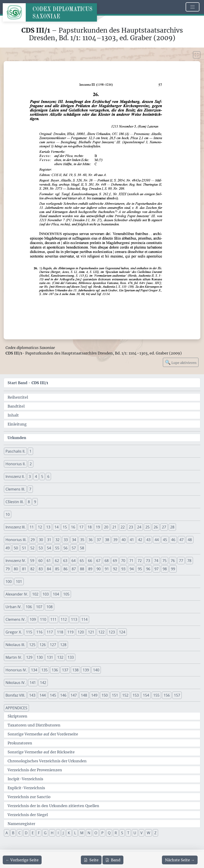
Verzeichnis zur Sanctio (29, 797)
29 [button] (33, 540)
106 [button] (29, 607)
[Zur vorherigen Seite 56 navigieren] (22, 860)
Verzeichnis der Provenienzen (35, 770)
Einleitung (17, 424)
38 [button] (107, 540)
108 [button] (50, 607)
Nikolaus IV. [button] (16, 683)
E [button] (33, 833)
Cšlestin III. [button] (15, 502)
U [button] (135, 833)
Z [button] (155, 833)
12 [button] (40, 527)
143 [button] (32, 695)
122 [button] (101, 632)
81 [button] (24, 569)
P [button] (102, 833)
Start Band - (28, 383)
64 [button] (74, 561)
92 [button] (115, 569)
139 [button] (86, 670)
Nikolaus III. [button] (15, 645)
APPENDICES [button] (16, 708)
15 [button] (65, 527)
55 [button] (57, 548)
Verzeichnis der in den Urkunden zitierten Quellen (53, 806)
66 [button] (90, 561)
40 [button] (124, 540)
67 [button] (98, 561)
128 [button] (63, 645)
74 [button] (156, 561)
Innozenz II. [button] (15, 477)
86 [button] (65, 569)
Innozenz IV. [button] (16, 561)
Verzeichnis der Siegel (28, 815)
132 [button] (60, 657)
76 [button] (173, 561)
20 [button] (106, 527)
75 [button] (164, 561)
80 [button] (16, 569)
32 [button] (57, 540)
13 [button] (48, 527)
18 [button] (90, 527)
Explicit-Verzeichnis (26, 788)
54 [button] (49, 548)
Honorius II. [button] (16, 464)
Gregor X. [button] (14, 632)
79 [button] (8, 569)
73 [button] (148, 561)
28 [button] (172, 527)
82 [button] (32, 569)
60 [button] (40, 561)
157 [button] (177, 695)
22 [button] (123, 527)
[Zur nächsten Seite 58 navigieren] (180, 860)
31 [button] (49, 540)
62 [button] (57, 561)
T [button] (128, 833)
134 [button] (34, 670)
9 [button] (35, 502)
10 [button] (8, 514)
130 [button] (40, 657)
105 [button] (66, 594)
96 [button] (148, 569)
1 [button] (30, 451)
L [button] (75, 833)
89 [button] (90, 569)
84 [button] (49, 569)
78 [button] (189, 561)
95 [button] (140, 569)
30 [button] (41, 540)
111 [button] (53, 619)
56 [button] (65, 548)
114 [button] (84, 619)
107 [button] (39, 607)
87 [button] (74, 569)
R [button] (116, 833)
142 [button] (43, 683)
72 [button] (140, 561)
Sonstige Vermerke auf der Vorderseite (43, 734)
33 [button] (66, 540)
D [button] (26, 833)
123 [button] (112, 632)
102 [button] (35, 594)
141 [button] (33, 683)
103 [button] (46, 594)
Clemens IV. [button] (16, 619)
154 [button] (146, 695)
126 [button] (43, 645)
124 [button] (122, 632)
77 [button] (181, 561)
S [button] (122, 833)
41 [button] (132, 540)
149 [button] (94, 695)
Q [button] (109, 833)
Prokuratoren (20, 743)
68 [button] (107, 561)
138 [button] (75, 670)
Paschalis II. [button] (15, 451)
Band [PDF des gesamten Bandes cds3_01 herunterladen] (113, 860)
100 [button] (9, 582)
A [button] (7, 833)
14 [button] (57, 527)
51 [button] (24, 548)
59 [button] (32, 561)
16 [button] (73, 527)
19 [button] (98, 527)
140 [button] (96, 670)
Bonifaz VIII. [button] (15, 695)
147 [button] (74, 695)
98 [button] (165, 569)
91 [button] (107, 569)
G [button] (45, 833)
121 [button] (91, 632)
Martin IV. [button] (14, 657)
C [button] (20, 833)
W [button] (149, 833)
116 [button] (39, 632)
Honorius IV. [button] (16, 670)
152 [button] (125, 695)
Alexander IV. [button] (17, 594)
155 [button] (156, 695)
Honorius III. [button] (16, 540)
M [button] (82, 833)
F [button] (39, 833)
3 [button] (30, 477)
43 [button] (148, 540)
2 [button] (31, 464)
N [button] (89, 833)
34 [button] (74, 540)
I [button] (58, 833)
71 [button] (131, 561)
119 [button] (70, 632)
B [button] (13, 833)
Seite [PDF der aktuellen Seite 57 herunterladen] (91, 860)
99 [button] (173, 569)
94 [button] (132, 569)
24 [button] (139, 527)
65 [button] (82, 561)
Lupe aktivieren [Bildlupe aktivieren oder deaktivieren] (181, 362)
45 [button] (165, 540)
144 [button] (43, 695)
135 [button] (44, 670)
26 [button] (156, 527)
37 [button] (99, 540)
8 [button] (29, 502)
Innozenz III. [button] (16, 527)
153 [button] (136, 695)
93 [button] (123, 569)
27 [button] (164, 527)
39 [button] (115, 540)
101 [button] (19, 582)
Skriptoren (17, 716)
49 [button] (8, 548)
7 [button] (30, 489)
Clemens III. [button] (15, 489)
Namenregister (21, 824)
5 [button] (42, 477)
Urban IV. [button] (14, 607)
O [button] (96, 833)
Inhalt (13, 415)
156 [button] (167, 695)
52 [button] (32, 548)
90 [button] (99, 569)
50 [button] (16, 548)
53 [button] (41, 548)
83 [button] (41, 569)
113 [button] (74, 619)
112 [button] (64, 619)
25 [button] (147, 527)
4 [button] (36, 477)
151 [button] (115, 695)
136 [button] (55, 670)
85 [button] (57, 569)
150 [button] (105, 695)
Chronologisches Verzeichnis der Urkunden (47, 761)
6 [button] (48, 477)
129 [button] (29, 657)
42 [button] (140, 540)
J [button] (63, 833)
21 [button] (114, 527)
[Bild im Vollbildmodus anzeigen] (197, 55)
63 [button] (65, 561)
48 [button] (190, 540)
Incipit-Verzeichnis (25, 779)
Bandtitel (16, 406)
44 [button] (157, 540)
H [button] (52, 833)
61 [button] (49, 561)
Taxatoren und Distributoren (34, 725)
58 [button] (82, 548)
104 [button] (56, 594)
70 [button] (123, 561)
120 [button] (81, 632)
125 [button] (32, 645)
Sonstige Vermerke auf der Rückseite (41, 752)
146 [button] (63, 695)
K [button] (69, 833)
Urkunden (17, 438)
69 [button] (115, 561)
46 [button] (173, 540)
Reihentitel (18, 397)
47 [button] (181, 540)
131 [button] (50, 657)
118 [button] (60, 632)
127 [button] (53, 645)
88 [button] (82, 569)
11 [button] (32, 527)
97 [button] (156, 569)
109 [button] (33, 619)
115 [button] (29, 632)
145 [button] (53, 695)
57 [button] (74, 548)
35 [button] (82, 540)
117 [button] (50, 632)
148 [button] (84, 695)
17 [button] (81, 527)
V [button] (142, 833)
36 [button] (91, 540)
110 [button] (43, 619)
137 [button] (65, 670)
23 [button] (131, 527)
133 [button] (71, 657)
